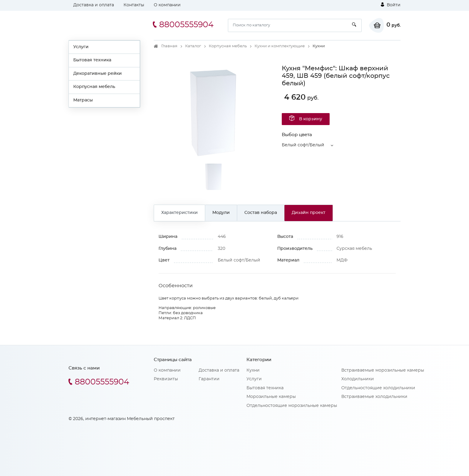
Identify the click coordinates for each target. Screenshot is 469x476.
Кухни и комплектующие (280, 46)
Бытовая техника (92, 60)
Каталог (193, 46)
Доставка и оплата (94, 5)
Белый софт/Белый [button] (303, 145)
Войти (391, 5)
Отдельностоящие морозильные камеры (292, 406)
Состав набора (261, 213)
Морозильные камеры (271, 397)
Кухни (253, 370)
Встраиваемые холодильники (374, 397)
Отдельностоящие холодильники (378, 388)
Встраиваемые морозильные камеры (383, 370)
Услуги (81, 47)
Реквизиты (166, 379)
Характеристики (179, 213)
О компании (167, 5)
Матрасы (83, 100)
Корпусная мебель (94, 87)
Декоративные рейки (98, 74)
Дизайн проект (309, 213)
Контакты (134, 5)
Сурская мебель (354, 249)
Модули (221, 213)
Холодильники (358, 379)
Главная (169, 46)
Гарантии (209, 379)
